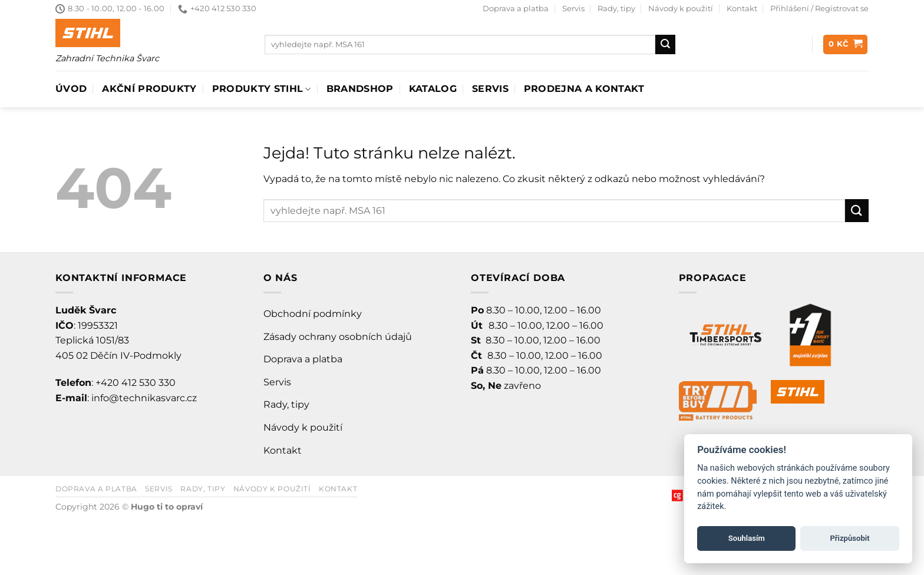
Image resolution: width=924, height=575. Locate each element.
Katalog (433, 89)
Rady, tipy (616, 9)
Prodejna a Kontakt (584, 89)
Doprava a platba (516, 9)
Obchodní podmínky (313, 314)
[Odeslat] (665, 45)
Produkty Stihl (262, 89)
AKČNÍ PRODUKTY (149, 89)
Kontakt (742, 9)
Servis (573, 9)
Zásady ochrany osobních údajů (338, 337)
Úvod (71, 89)
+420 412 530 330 (136, 383)
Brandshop (360, 89)
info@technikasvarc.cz (144, 398)
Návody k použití (681, 9)
